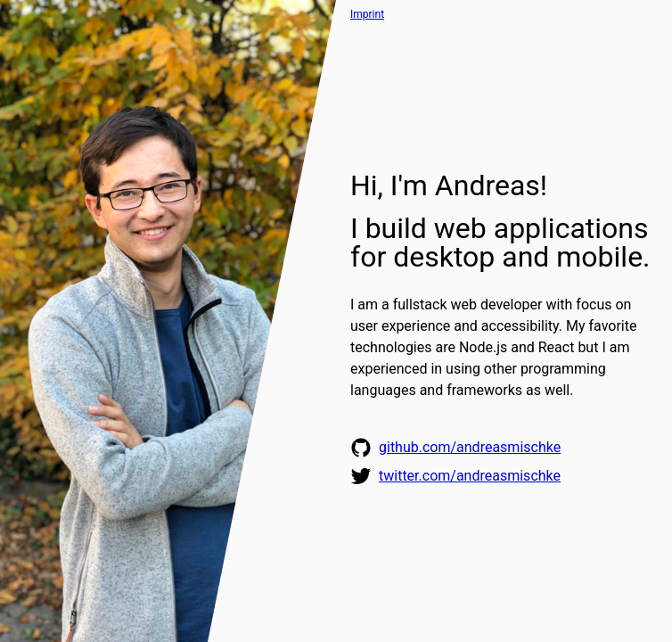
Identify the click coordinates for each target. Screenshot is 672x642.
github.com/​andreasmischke (470, 447)
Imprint (367, 14)
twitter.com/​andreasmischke (470, 476)
